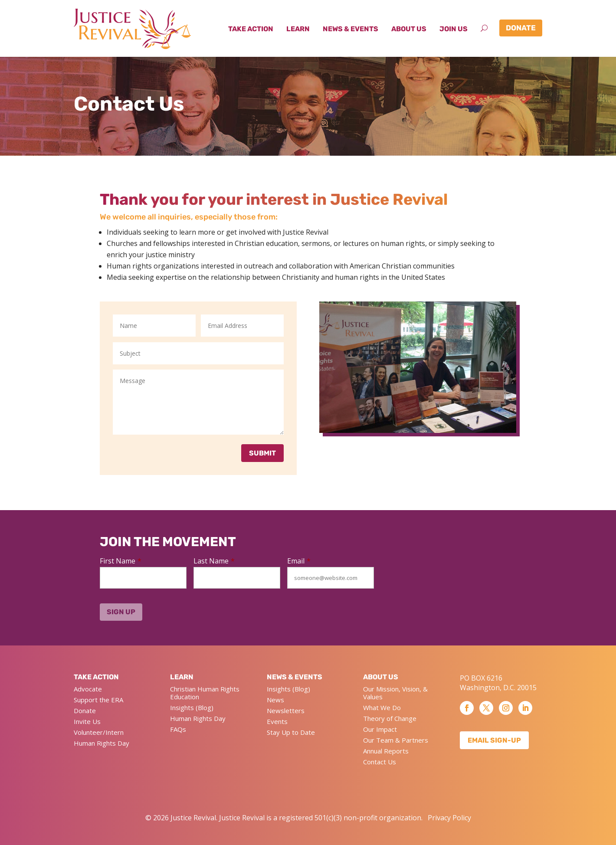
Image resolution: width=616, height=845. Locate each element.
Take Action (251, 29)
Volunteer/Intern (99, 732)
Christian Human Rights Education (205, 693)
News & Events (351, 29)
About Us (409, 29)
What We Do (382, 707)
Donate (521, 28)
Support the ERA (98, 700)
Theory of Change (390, 718)
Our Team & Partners (396, 740)
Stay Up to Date (291, 732)
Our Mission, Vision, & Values (395, 693)
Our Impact (380, 729)
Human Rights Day (102, 743)
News (275, 700)
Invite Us (87, 721)
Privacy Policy (449, 818)
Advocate (88, 689)
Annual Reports (386, 751)
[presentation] (426, 577)
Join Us (454, 29)
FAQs (178, 729)
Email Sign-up (494, 740)
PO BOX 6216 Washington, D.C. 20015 (498, 683)
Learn (298, 29)
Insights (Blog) (192, 707)
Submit (262, 453)
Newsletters (286, 711)
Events (277, 721)
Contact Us (380, 762)
